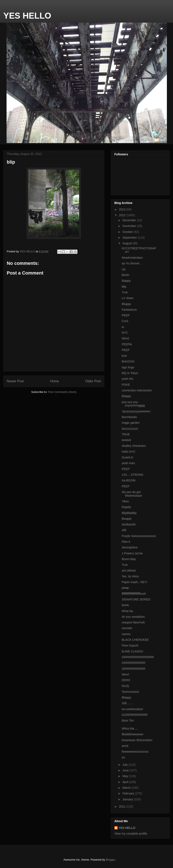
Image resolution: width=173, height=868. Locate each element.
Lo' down (128, 298)
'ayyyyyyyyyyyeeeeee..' (137, 411)
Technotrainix (130, 692)
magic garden (131, 423)
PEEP (126, 315)
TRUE (126, 434)
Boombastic (129, 417)
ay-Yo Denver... (132, 263)
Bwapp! (127, 519)
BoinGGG (128, 361)
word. (125, 746)
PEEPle (127, 344)
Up (124, 269)
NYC (125, 333)
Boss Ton (128, 720)
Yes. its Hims (130, 576)
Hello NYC (129, 452)
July (125, 765)
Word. (126, 338)
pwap (125, 588)
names (126, 634)
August (127, 243)
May (126, 776)
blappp (126, 281)
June (126, 770)
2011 (123, 806)
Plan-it (126, 542)
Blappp (126, 304)
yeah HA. (128, 379)
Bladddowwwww (132, 734)
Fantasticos (129, 310)
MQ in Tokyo (130, 373)
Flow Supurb (130, 645)
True (125, 292)
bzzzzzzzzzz (130, 429)
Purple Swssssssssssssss (139, 536)
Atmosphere (130, 547)
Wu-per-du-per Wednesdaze (132, 494)
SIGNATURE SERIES (136, 599)
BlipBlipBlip (129, 513)
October (128, 232)
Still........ (127, 703)
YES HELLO (27, 16)
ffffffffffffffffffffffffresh (134, 594)
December (130, 220)
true (124, 356)
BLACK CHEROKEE (135, 640)
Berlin (126, 275)
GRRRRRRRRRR (134, 663)
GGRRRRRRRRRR (135, 715)
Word (125, 674)
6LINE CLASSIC (133, 651)
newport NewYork (133, 622)
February (129, 793)
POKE (126, 385)
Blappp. (127, 697)
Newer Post (15, 381)
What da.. (128, 611)
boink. (126, 605)
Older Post (93, 381)
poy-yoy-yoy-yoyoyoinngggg (133, 404)
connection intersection (137, 390)
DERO (126, 680)
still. (124, 530)
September (130, 238)
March (127, 788)
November (130, 226)
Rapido (126, 507)
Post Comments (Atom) (62, 392)
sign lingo (128, 367)
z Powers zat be (132, 553)
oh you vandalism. (134, 617)
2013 (123, 209)
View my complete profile (131, 834)
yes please (129, 570)
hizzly (125, 686)
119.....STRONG (133, 475)
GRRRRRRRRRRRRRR (138, 657)
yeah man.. (129, 463)
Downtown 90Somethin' (137, 740)
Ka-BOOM (129, 480)
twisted (126, 440)
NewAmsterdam (132, 258)
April (126, 782)
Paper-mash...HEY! (134, 582)
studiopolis (129, 524)
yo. (124, 757)
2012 (123, 215)
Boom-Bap (129, 559)
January (128, 799)
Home (55, 381)
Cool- (125, 321)
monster (127, 628)
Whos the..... (130, 729)
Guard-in (127, 457)
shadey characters (134, 446)
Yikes (125, 501)
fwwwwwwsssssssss (135, 752)
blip (124, 287)
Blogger (110, 860)
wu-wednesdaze (132, 709)
